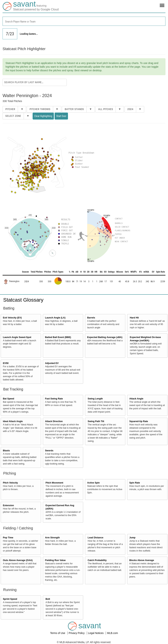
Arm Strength (52, 538)
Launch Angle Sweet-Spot (17, 337)
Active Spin (94, 483)
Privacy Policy (77, 633)
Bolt (48, 599)
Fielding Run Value (55, 560)
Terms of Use (58, 633)
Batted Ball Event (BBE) (58, 337)
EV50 (6, 363)
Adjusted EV (52, 363)
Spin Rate (135, 483)
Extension (8, 505)
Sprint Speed (10, 599)
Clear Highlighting (43, 116)
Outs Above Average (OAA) (18, 560)
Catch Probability (97, 560)
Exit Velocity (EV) (12, 318)
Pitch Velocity (10, 483)
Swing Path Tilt (96, 421)
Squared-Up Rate (139, 421)
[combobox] (84, 21)
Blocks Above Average (142, 560)
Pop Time (8, 538)
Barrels (91, 318)
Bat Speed (9, 399)
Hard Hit (134, 318)
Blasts (6, 451)
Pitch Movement (55, 483)
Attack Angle (136, 399)
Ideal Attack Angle (13, 421)
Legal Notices (96, 633)
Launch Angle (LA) (55, 318)
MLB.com (112, 633)
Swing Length (95, 399)
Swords (49, 451)
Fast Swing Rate (54, 399)
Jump (132, 538)
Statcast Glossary (23, 300)
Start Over (61, 116)
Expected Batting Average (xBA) (105, 337)
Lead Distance (96, 538)
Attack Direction (54, 421)
